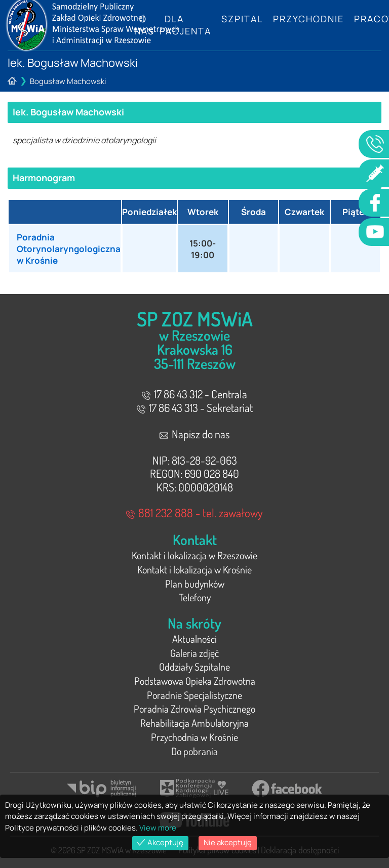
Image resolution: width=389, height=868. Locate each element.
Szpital (242, 19)
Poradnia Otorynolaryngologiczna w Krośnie (69, 249)
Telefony (195, 597)
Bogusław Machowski (68, 81)
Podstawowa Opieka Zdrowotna (195, 681)
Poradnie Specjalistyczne (194, 695)
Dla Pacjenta (185, 25)
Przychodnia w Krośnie (194, 737)
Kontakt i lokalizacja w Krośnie (194, 569)
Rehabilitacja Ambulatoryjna (194, 723)
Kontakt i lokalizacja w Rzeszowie (194, 555)
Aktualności (194, 639)
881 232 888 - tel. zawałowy (194, 512)
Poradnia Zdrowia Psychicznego (194, 709)
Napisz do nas (195, 434)
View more (158, 828)
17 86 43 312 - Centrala (194, 394)
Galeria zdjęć (194, 653)
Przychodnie (308, 19)
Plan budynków (195, 584)
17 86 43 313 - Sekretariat (195, 407)
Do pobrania (194, 751)
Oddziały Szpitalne (194, 667)
